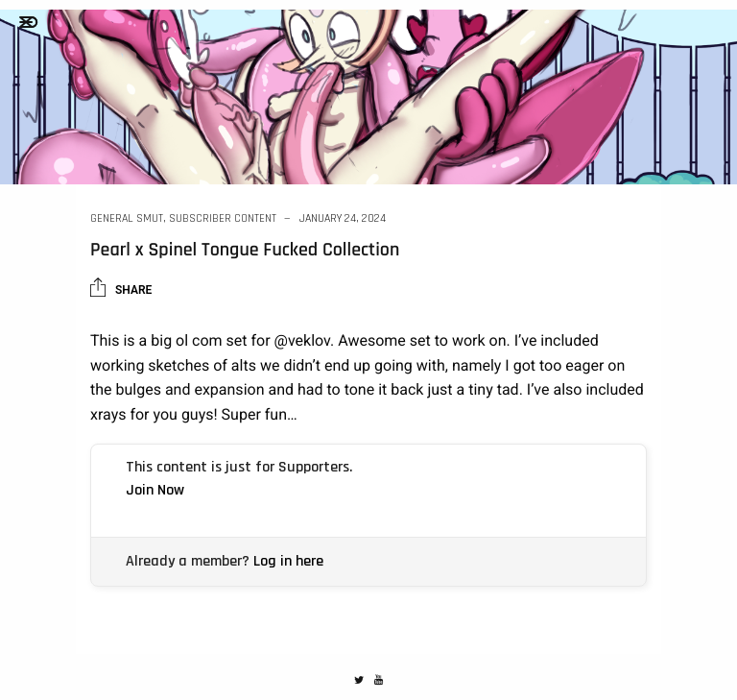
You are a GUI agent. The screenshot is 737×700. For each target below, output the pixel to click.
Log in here (288, 561)
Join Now (155, 490)
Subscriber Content (223, 218)
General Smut (127, 218)
